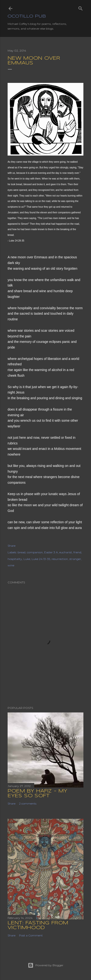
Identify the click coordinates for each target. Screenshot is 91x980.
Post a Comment (31, 935)
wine (11, 565)
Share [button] (12, 546)
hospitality (15, 559)
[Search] (81, 7)
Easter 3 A (51, 552)
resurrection (60, 559)
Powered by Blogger (46, 965)
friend (77, 552)
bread (22, 552)
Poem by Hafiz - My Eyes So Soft (37, 794)
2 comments (28, 803)
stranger (75, 559)
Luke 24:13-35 (41, 559)
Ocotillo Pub (27, 16)
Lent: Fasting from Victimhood (38, 925)
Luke (27, 559)
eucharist (66, 552)
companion (35, 552)
